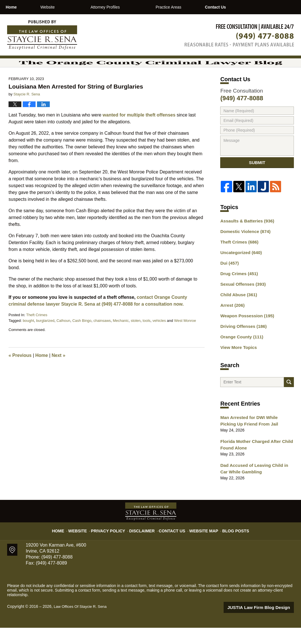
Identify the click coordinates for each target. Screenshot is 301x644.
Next (59, 374)
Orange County (240, 353)
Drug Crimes (237, 293)
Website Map (200, 545)
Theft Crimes (37, 333)
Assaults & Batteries (245, 244)
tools (146, 339)
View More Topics (237, 363)
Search (289, 400)
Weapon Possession (245, 333)
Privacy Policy (114, 545)
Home (23, 7)
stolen (136, 339)
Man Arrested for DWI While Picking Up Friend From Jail (254, 440)
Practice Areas (192, 7)
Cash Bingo (82, 339)
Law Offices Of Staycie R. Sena (82, 623)
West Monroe (185, 339)
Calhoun (63, 339)
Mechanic (121, 339)
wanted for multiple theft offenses (139, 133)
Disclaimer (144, 545)
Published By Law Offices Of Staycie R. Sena (239, 35)
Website (71, 7)
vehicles (159, 339)
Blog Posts (229, 545)
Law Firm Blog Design (267, 624)
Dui (229, 283)
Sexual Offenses (241, 303)
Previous (20, 374)
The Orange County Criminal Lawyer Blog (42, 35)
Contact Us (251, 7)
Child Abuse (237, 313)
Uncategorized (239, 273)
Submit (257, 183)
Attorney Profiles (129, 7)
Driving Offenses (241, 343)
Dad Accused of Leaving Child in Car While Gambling (255, 486)
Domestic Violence (243, 253)
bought (28, 339)
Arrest (231, 323)
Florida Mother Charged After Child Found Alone (253, 463)
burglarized (45, 339)
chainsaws (102, 339)
